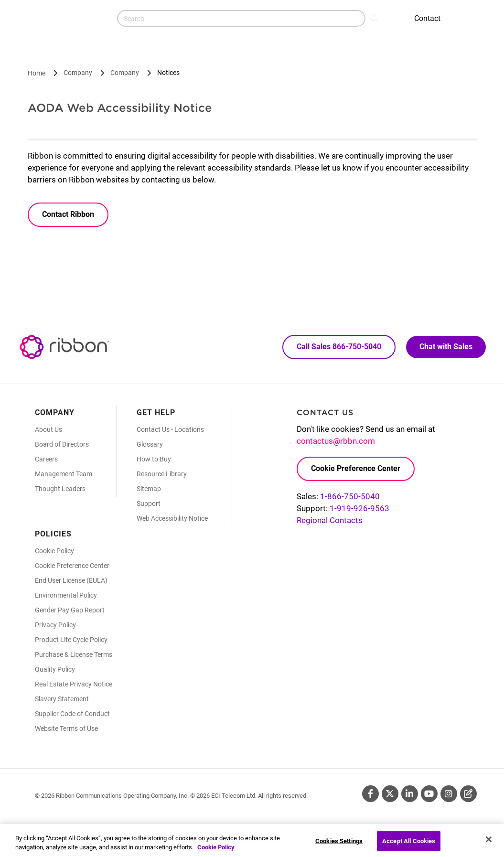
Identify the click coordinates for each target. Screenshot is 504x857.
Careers (46, 459)
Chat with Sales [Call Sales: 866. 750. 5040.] (446, 347)
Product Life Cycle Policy (71, 640)
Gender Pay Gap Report (70, 610)
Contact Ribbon (68, 214)
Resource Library (162, 474)
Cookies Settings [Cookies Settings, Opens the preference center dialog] (339, 845)
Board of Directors (62, 444)
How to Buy (154, 459)
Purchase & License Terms (74, 654)
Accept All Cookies (409, 845)
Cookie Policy (54, 551)
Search (375, 17)
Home (37, 73)
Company (78, 73)
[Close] (489, 844)
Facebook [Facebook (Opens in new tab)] (370, 794)
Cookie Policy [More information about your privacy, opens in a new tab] (216, 852)
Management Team (64, 474)
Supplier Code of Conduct (72, 714)
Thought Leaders (60, 489)
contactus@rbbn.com (336, 441)
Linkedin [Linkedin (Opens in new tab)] (410, 794)
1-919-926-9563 (359, 508)
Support (149, 503)
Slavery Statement (62, 699)
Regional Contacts (330, 520)
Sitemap (149, 489)
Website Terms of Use (66, 728)
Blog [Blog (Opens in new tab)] (468, 794)
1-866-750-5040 (350, 496)
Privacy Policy (55, 625)
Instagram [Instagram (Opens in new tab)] (449, 794)
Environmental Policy (66, 595)
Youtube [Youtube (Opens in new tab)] (429, 794)
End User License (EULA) (71, 580)
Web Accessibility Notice (172, 518)
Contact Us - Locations (170, 429)
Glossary (150, 444)
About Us (48, 429)
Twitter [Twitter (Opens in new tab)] (390, 794)
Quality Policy (55, 669)
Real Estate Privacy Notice (74, 684)
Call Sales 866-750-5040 (339, 347)
